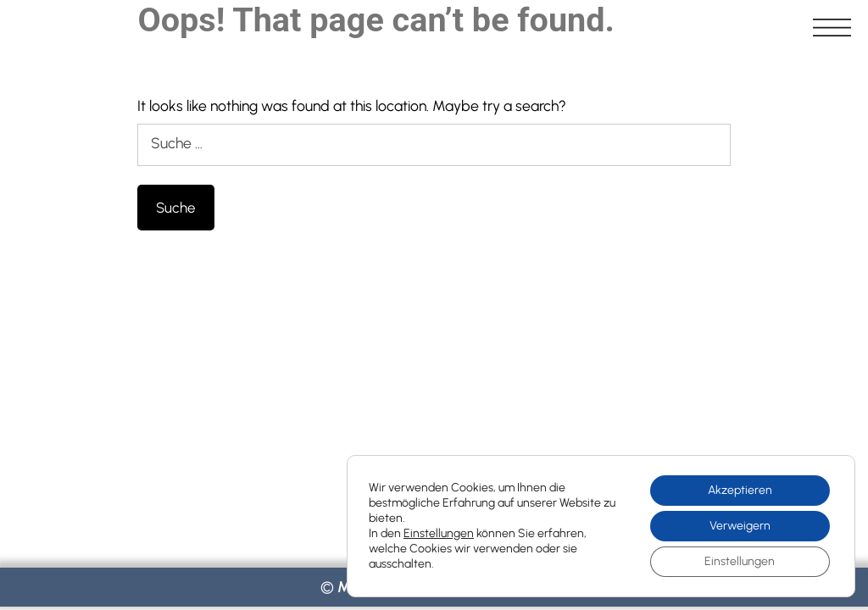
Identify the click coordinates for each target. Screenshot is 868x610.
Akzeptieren (740, 490)
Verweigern (740, 526)
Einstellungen (439, 533)
